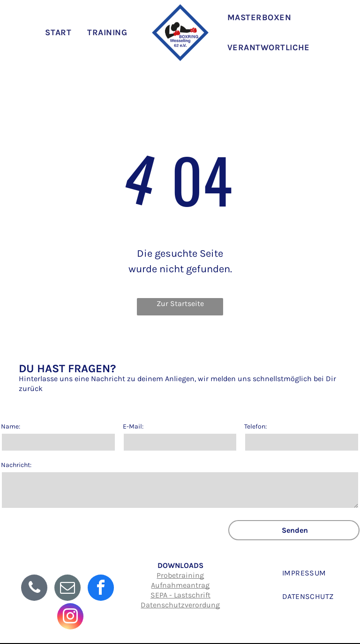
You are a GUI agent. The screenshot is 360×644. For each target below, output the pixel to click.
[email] (67, 589)
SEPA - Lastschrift (180, 595)
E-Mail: (133, 426)
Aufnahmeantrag (180, 585)
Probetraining (180, 575)
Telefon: (255, 426)
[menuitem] (61, 32)
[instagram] (70, 617)
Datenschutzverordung (180, 605)
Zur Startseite (180, 303)
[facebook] (101, 589)
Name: (11, 426)
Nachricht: (16, 465)
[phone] (34, 589)
